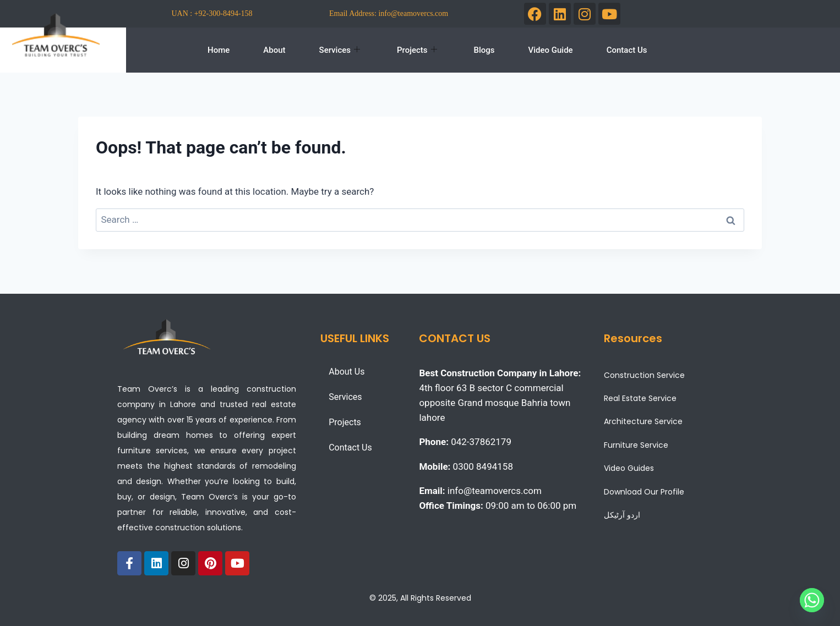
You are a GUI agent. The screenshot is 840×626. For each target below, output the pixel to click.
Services (340, 50)
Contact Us (627, 50)
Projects (417, 50)
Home (219, 50)
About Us (347, 372)
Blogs (484, 50)
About (274, 50)
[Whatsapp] (812, 600)
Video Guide (551, 50)
